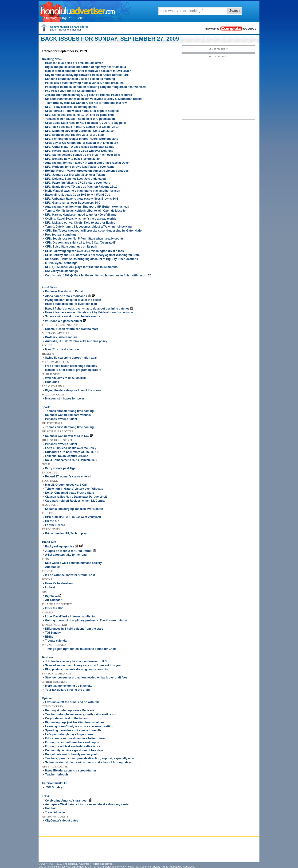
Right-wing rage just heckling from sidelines (75, 722)
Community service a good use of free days (74, 750)
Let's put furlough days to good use (69, 734)
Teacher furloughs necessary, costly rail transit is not (81, 714)
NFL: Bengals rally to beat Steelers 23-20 (72, 159)
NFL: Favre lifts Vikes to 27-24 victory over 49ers (78, 183)
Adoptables (53, 567)
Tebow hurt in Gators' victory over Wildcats (74, 489)
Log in (54, 30)
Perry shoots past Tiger (61, 468)
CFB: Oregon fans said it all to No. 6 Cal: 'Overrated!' (80, 243)
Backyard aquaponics (60, 546)
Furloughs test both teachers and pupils (72, 742)
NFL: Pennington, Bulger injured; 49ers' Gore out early (82, 139)
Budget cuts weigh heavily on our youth (72, 754)
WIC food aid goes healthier (64, 321)
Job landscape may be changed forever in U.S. (76, 661)
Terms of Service (102, 867)
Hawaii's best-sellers (59, 583)
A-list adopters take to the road (66, 555)
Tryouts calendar (56, 641)
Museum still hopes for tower (65, 399)
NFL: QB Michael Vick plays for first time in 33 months (81, 267)
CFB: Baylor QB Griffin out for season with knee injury (82, 143)
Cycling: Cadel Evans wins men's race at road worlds (81, 219)
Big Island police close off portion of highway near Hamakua (86, 67)
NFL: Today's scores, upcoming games (71, 107)
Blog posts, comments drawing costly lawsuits (76, 669)
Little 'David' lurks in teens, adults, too (71, 616)
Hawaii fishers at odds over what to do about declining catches (87, 309)
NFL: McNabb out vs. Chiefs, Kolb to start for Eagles (80, 223)
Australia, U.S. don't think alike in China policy (76, 341)
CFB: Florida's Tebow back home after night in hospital (82, 111)
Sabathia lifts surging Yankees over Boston (74, 509)
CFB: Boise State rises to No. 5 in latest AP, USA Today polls (85, 123)
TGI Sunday (53, 633)
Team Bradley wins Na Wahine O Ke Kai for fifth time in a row (86, 103)
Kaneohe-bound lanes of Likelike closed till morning (80, 79)
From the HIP (54, 608)
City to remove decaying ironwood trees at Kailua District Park (87, 75)
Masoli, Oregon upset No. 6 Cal (66, 485)
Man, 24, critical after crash (63, 349)
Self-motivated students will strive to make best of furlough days (88, 762)
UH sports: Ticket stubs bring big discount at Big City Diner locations (92, 259)
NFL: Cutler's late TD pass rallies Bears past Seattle (80, 147)
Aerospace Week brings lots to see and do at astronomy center (87, 804)
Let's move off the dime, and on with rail (72, 702)
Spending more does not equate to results (73, 730)
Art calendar (53, 600)
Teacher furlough (57, 775)
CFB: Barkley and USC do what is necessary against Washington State (92, 255)
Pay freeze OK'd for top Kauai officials (71, 91)
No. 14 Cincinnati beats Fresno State (70, 493)
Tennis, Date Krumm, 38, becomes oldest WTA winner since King (88, 227)
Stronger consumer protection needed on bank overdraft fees (86, 678)
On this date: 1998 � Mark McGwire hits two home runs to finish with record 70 (98, 275)
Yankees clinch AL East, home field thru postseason (80, 119)
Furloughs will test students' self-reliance (73, 746)
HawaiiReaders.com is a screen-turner (71, 771)
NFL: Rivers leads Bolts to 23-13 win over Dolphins (79, 151)
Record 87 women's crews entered (68, 477)
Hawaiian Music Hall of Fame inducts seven (74, 63)
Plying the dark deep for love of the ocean (73, 300)
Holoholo (51, 808)
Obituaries (52, 382)
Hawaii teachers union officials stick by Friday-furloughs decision (89, 312)
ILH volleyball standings (61, 263)
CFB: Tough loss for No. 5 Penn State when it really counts (84, 239)
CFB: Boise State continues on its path (71, 247)
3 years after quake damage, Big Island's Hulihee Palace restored (89, 95)
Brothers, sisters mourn (61, 337)
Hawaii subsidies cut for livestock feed (71, 304)
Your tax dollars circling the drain (67, 690)
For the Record (55, 525)
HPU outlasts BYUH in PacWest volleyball (73, 517)
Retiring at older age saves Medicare (70, 710)
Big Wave (51, 596)
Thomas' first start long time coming (69, 411)
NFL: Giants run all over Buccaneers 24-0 (73, 203)
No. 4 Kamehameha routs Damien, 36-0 (71, 460)
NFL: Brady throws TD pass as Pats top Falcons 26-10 (81, 187)
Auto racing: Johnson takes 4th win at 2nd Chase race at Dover (87, 163)
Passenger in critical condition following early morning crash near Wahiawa (96, 87)
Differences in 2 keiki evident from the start (74, 629)
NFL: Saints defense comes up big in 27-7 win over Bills (82, 155)
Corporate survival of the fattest (66, 718)
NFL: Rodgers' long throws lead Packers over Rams (80, 167)
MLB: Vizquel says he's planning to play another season (83, 191)
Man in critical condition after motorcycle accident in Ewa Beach (88, 71)
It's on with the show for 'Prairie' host (70, 575)
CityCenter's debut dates (62, 821)
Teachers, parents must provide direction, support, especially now (89, 758)
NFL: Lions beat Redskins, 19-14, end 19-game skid (79, 115)
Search (234, 11)
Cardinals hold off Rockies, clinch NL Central (75, 501)
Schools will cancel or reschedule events (73, 316)
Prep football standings (61, 235)
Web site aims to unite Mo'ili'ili (65, 378)
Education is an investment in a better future (75, 738)
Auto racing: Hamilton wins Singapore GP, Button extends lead (87, 207)
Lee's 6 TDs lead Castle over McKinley (71, 448)
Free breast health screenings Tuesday (71, 366)
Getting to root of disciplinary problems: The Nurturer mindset (87, 620)
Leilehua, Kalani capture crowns (67, 456)
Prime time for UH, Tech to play (66, 533)
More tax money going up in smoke (69, 686)
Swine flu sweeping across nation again (72, 358)
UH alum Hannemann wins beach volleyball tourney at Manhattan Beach (93, 99)
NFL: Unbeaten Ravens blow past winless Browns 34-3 (82, 199)
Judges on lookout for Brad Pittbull (69, 551)
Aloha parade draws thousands (66, 296)
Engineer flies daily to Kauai (64, 291)
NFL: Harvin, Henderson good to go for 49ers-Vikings (81, 215)
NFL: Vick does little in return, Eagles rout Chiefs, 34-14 (82, 127)
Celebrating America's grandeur (66, 801)
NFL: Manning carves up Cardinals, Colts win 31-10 (79, 131)
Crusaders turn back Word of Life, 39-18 (72, 452)
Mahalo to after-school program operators (73, 370)
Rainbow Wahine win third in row (67, 436)
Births (49, 637)
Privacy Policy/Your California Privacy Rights (143, 867)
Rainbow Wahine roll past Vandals (68, 415)
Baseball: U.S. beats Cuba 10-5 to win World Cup (78, 195)
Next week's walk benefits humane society (73, 563)
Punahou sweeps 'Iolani (61, 419)
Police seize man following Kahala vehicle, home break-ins (84, 83)
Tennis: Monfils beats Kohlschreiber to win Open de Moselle (85, 211)
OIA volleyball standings (61, 271)
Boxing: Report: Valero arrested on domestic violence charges (87, 171)
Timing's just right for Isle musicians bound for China (81, 649)
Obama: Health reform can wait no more (72, 329)
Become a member (70, 30)
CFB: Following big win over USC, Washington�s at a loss (84, 251)
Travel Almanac (55, 812)
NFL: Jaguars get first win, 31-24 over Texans (75, 175)
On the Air (52, 521)
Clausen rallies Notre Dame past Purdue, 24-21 (76, 497)
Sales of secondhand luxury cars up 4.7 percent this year (83, 665)
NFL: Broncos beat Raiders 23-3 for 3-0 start (75, 135)
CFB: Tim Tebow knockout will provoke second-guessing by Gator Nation (94, 231)
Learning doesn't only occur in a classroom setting (79, 726)
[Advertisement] (219, 87)
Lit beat (50, 587)
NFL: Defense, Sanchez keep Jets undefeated (75, 179)
